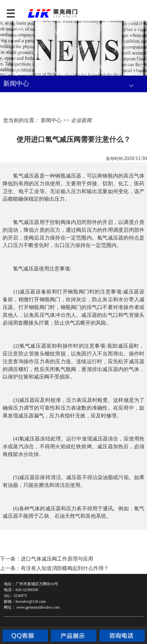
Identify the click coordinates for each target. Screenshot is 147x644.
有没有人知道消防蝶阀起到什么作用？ (65, 568)
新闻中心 (51, 120)
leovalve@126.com (31, 601)
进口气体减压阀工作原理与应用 (57, 559)
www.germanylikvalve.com (38, 607)
